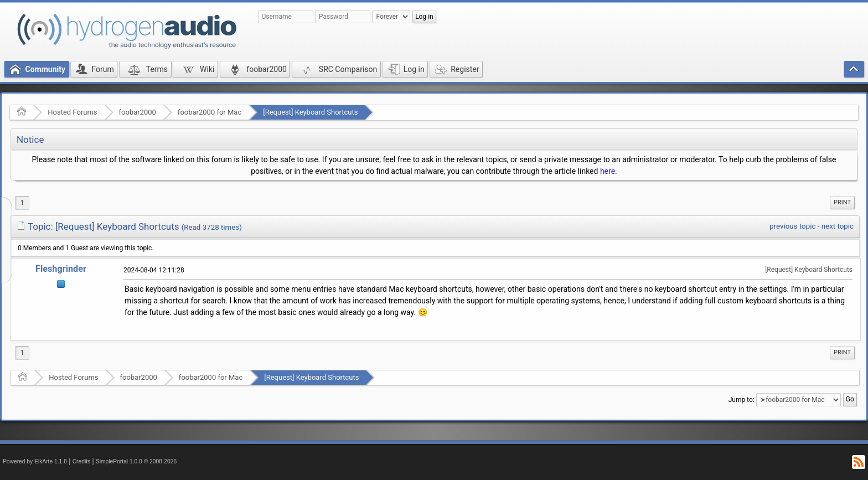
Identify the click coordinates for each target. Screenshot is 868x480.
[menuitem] (842, 203)
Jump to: (742, 400)
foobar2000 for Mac (210, 112)
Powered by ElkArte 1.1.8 (35, 461)
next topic (838, 226)
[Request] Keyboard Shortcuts (310, 112)
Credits (82, 461)
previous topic (792, 226)
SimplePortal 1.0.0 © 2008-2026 (136, 461)
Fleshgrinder (61, 269)
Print (842, 202)
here (608, 171)
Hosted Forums (72, 112)
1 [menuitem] (22, 203)
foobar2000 (138, 112)
